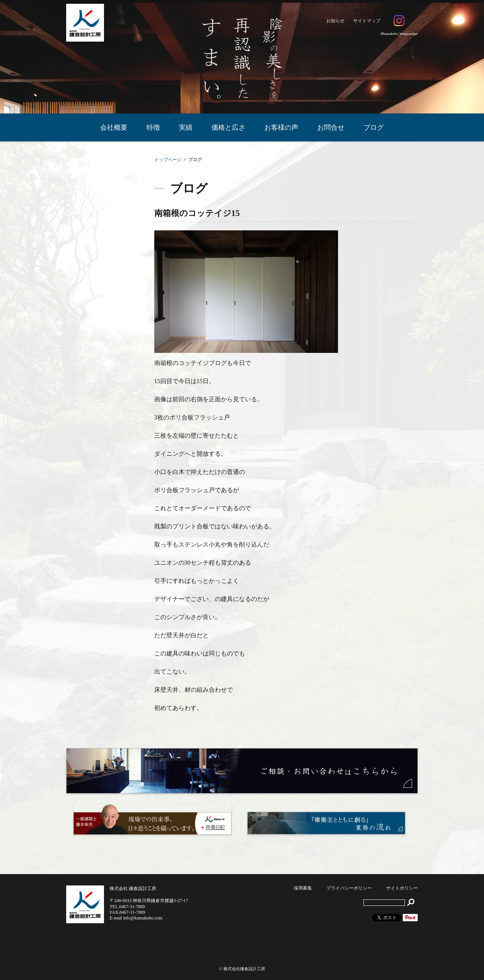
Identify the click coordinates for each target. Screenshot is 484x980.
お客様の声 (281, 127)
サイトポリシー (402, 888)
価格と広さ (228, 127)
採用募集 (303, 888)
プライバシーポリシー (349, 888)
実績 (186, 127)
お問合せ (331, 127)
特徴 (153, 127)
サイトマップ (367, 21)
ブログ (374, 127)
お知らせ (335, 21)
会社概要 (114, 127)
